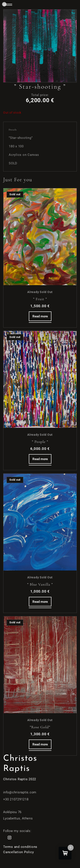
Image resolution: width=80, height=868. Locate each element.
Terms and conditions (20, 847)
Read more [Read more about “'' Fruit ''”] (40, 316)
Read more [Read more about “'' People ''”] (40, 459)
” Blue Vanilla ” (40, 584)
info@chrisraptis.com (20, 792)
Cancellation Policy (18, 852)
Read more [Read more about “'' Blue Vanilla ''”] (40, 602)
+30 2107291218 (16, 799)
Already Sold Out (40, 292)
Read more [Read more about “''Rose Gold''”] (40, 744)
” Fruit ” (40, 299)
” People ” (40, 442)
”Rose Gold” (40, 727)
